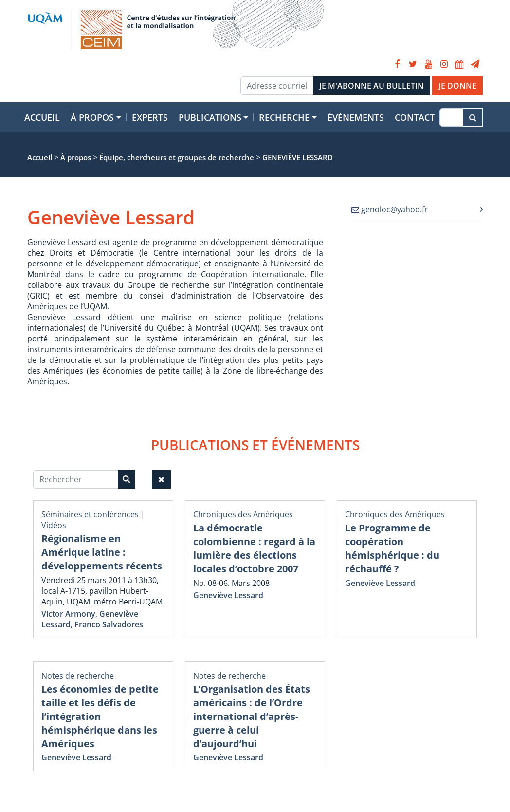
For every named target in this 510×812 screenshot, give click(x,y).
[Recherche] (451, 117)
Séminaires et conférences (90, 514)
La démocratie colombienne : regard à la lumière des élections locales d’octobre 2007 (254, 548)
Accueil (42, 117)
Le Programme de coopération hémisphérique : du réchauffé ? (392, 548)
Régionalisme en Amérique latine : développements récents (102, 552)
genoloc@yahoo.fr (390, 209)
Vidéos (54, 525)
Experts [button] (150, 117)
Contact (415, 117)
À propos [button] (92, 117)
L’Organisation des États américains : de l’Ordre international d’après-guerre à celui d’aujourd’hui (252, 716)
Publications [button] (210, 117)
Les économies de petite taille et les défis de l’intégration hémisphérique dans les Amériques (100, 716)
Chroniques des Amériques (243, 514)
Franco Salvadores (109, 624)
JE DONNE (457, 86)
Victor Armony (68, 614)
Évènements (356, 117)
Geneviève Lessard (228, 595)
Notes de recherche (78, 676)
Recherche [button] (284, 117)
